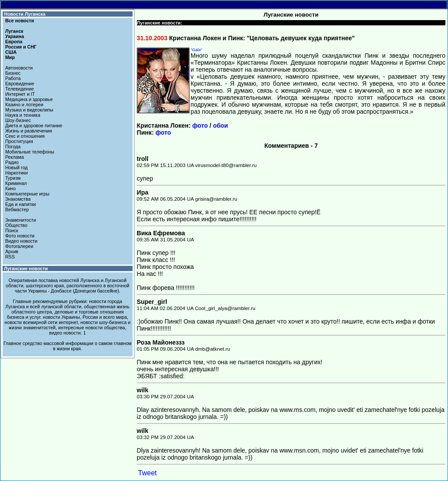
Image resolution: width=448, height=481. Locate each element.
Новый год (16, 167)
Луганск (14, 31)
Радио (12, 162)
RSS (10, 257)
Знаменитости (21, 220)
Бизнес (13, 73)
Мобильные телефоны (30, 152)
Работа (13, 78)
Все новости (20, 21)
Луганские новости (26, 268)
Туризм (13, 178)
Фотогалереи (19, 246)
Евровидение (20, 84)
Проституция (19, 141)
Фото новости (20, 236)
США (11, 52)
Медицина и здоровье (29, 99)
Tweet (148, 473)
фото (200, 125)
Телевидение (19, 89)
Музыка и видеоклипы (29, 110)
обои (220, 125)
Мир (10, 57)
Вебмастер (17, 209)
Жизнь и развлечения (29, 131)
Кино (10, 188)
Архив (12, 251)
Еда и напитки (21, 204)
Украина (15, 36)
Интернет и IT (20, 94)
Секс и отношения (25, 136)
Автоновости (19, 68)
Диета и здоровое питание (34, 125)
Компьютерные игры (27, 194)
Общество (16, 225)
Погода (13, 146)
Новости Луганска (25, 14)
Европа (14, 42)
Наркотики (16, 173)
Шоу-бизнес (18, 120)
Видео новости (21, 241)
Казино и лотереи (24, 105)
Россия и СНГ (21, 47)
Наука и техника (23, 115)
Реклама (15, 157)
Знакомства (18, 199)
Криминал (16, 183)
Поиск (12, 230)
